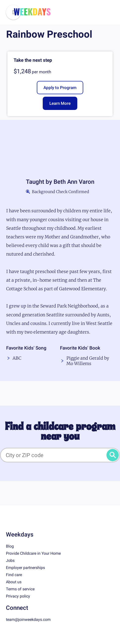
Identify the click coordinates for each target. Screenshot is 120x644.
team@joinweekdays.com (28, 620)
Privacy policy (18, 596)
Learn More (60, 103)
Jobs (10, 560)
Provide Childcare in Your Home (33, 553)
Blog (10, 546)
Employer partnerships (25, 568)
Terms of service (20, 589)
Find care (14, 575)
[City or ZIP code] (60, 455)
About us (14, 582)
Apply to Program (60, 88)
